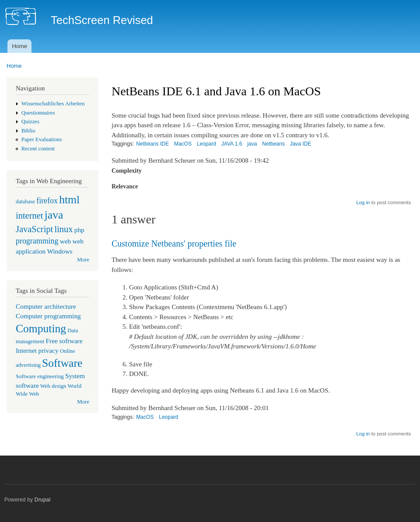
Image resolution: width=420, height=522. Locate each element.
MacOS (183, 144)
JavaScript (34, 229)
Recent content (38, 149)
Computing (41, 329)
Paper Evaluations (42, 139)
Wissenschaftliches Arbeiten (53, 104)
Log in (363, 202)
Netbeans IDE (152, 144)
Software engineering (40, 376)
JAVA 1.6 (232, 144)
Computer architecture (46, 306)
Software (62, 363)
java (54, 215)
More (83, 260)
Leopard (206, 144)
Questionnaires (38, 113)
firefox (47, 201)
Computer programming (48, 316)
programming (37, 241)
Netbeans (273, 144)
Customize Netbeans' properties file (174, 244)
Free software (64, 341)
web (66, 241)
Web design (53, 386)
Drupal (43, 500)
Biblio (28, 131)
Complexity (127, 171)
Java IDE (301, 144)
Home (19, 46)
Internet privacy (37, 350)
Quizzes (30, 122)
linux (63, 229)
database (25, 202)
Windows (59, 251)
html (69, 200)
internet (30, 216)
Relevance (125, 186)
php (79, 230)
